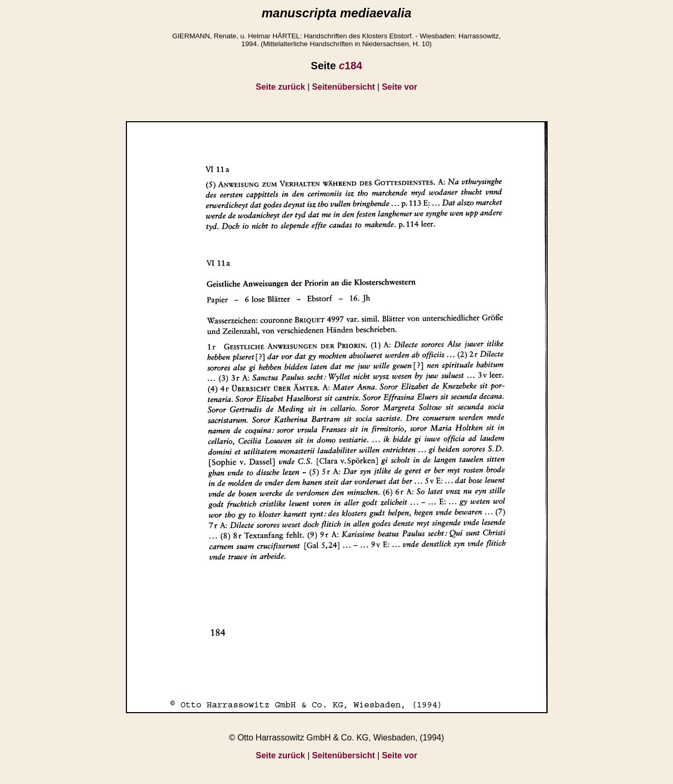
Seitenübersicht (344, 87)
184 (351, 66)
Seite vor (400, 87)
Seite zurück (281, 87)
